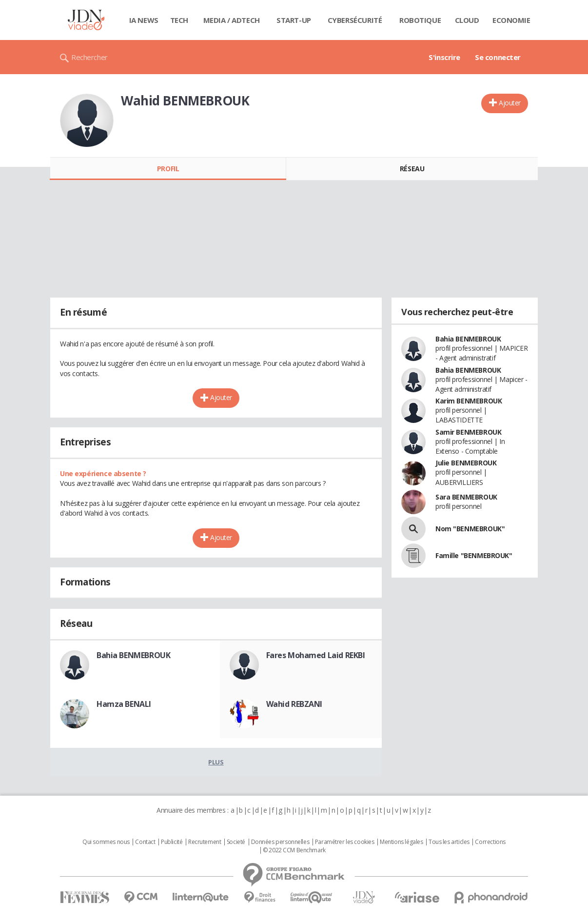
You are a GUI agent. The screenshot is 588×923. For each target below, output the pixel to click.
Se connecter (498, 57)
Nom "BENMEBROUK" (470, 529)
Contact (145, 842)
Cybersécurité (355, 20)
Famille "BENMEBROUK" (474, 555)
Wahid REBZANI (294, 704)
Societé (236, 842)
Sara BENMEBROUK (466, 497)
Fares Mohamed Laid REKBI (316, 655)
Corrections (490, 842)
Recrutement (205, 842)
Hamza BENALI (124, 704)
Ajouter (510, 103)
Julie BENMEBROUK (466, 463)
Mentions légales (401, 842)
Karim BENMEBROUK (469, 401)
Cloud (467, 20)
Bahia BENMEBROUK (133, 655)
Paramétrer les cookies (345, 842)
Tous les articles (449, 842)
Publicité (172, 842)
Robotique (420, 20)
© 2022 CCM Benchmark (294, 850)
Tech (179, 20)
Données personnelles (280, 842)
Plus (216, 762)
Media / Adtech (232, 20)
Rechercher (89, 57)
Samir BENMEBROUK (468, 432)
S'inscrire (444, 57)
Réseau (412, 169)
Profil (168, 169)
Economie (511, 20)
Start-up (294, 20)
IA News (144, 20)
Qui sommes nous (106, 842)
